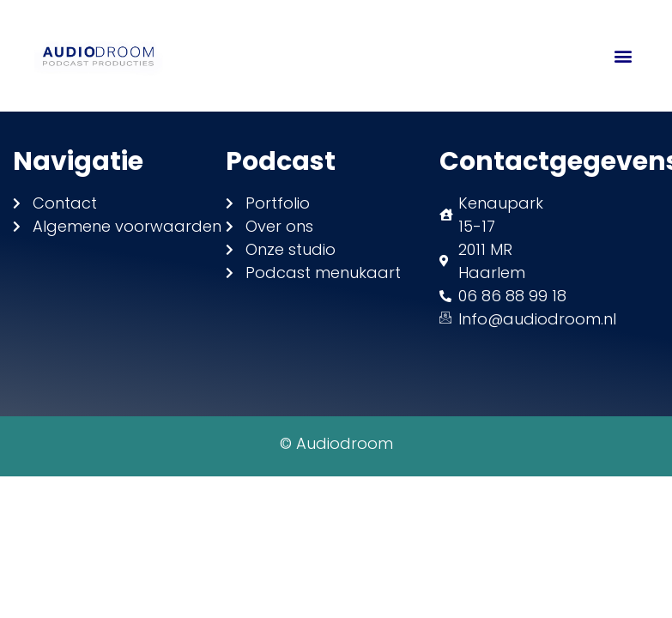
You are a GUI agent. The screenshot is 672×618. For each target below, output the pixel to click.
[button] (624, 56)
